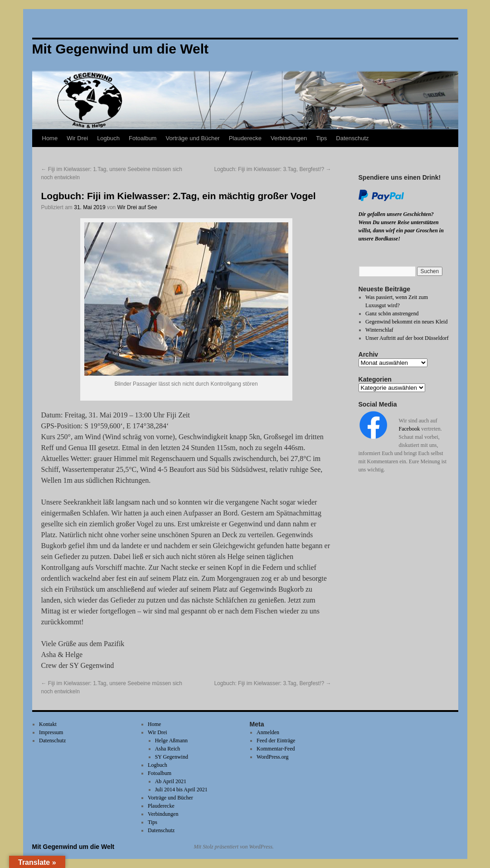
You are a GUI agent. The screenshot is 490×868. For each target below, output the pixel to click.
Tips (321, 138)
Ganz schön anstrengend (392, 314)
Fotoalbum (143, 138)
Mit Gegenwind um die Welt (73, 847)
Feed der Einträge (276, 740)
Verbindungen (289, 138)
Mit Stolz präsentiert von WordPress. (234, 847)
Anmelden (268, 732)
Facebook (410, 429)
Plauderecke (245, 138)
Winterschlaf (379, 330)
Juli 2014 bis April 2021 (181, 790)
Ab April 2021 (171, 781)
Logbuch (108, 138)
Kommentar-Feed (276, 749)
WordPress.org (272, 757)
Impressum (51, 732)
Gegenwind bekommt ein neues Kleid (406, 322)
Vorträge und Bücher (192, 138)
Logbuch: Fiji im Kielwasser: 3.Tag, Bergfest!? (272, 169)
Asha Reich (168, 749)
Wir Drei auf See (137, 207)
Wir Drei (77, 138)
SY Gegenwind (172, 757)
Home (50, 138)
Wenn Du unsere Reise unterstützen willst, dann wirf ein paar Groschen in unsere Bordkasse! (401, 230)
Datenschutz (352, 138)
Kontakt (48, 724)
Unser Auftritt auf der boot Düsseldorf (407, 338)
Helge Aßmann (171, 740)
